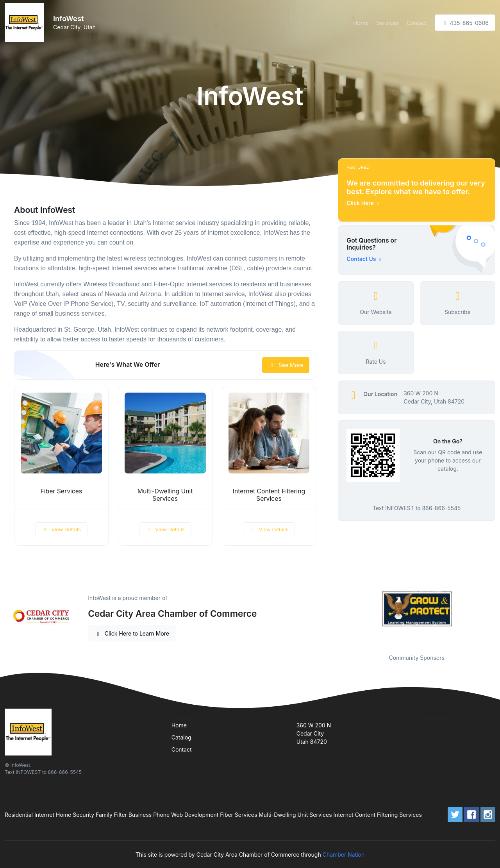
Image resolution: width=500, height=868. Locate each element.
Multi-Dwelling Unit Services (165, 495)
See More (286, 365)
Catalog (181, 737)
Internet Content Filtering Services (269, 495)
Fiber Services (61, 491)
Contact (417, 23)
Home (361, 23)
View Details (61, 529)
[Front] (26, 23)
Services (388, 23)
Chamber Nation (344, 855)
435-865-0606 (465, 23)
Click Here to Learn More (132, 633)
